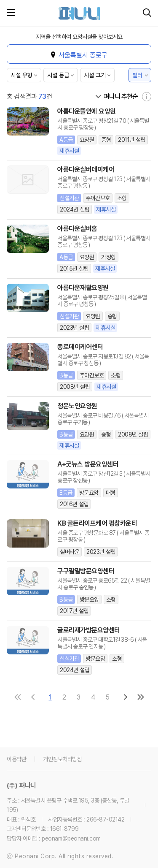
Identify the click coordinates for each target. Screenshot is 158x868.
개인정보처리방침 (62, 759)
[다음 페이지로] (126, 697)
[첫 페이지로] (18, 697)
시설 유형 (21, 75)
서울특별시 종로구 (83, 55)
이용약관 (16, 759)
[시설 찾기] (147, 13)
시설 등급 (58, 75)
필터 (137, 75)
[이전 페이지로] (33, 697)
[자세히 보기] (147, 97)
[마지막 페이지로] (141, 697)
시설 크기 (95, 75)
